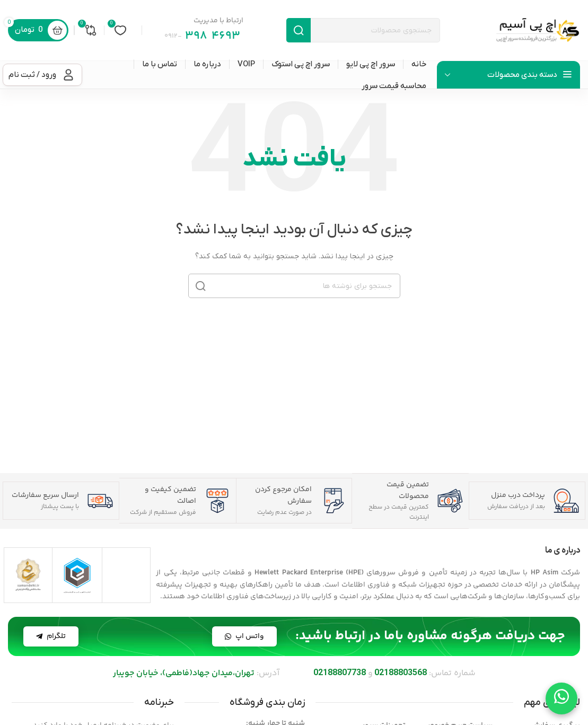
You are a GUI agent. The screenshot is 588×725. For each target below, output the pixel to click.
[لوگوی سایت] (538, 30)
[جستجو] (363, 30)
